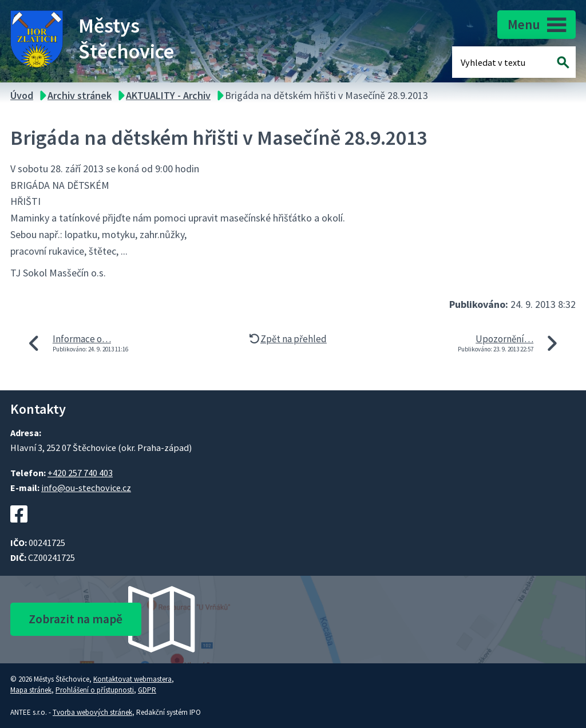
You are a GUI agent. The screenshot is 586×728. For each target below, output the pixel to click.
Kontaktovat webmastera (132, 679)
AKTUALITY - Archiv (168, 95)
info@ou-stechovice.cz (86, 488)
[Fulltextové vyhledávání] (498, 62)
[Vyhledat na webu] (563, 62)
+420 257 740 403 (80, 473)
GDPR (147, 690)
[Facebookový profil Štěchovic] (19, 529)
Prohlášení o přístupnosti (95, 690)
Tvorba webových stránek (92, 712)
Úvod (22, 95)
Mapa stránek (31, 690)
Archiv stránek (80, 95)
